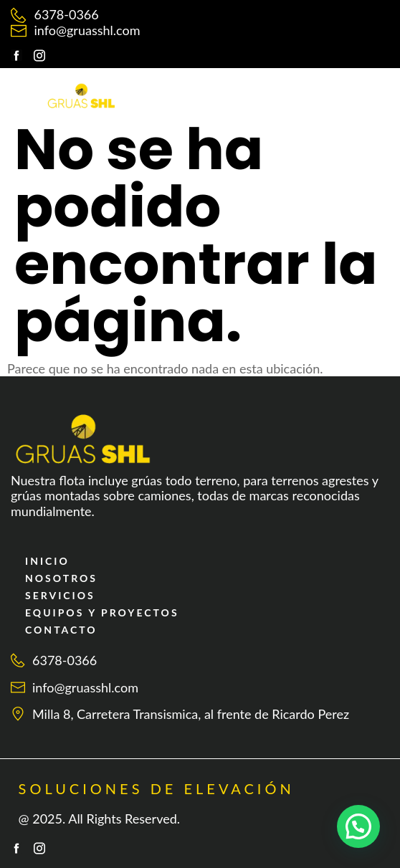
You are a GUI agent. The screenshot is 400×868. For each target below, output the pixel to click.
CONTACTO (61, 630)
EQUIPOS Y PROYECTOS (102, 612)
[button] (352, 89)
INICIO (47, 561)
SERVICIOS (60, 595)
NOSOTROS (61, 578)
